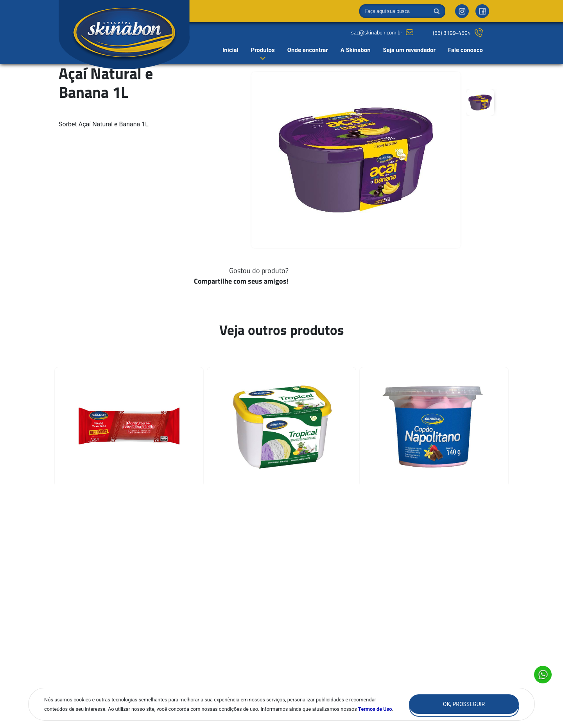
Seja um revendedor (409, 50)
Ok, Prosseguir (464, 704)
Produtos (263, 50)
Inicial (230, 50)
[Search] (402, 11)
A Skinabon (356, 50)
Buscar (437, 11)
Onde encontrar (308, 50)
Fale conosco (465, 50)
